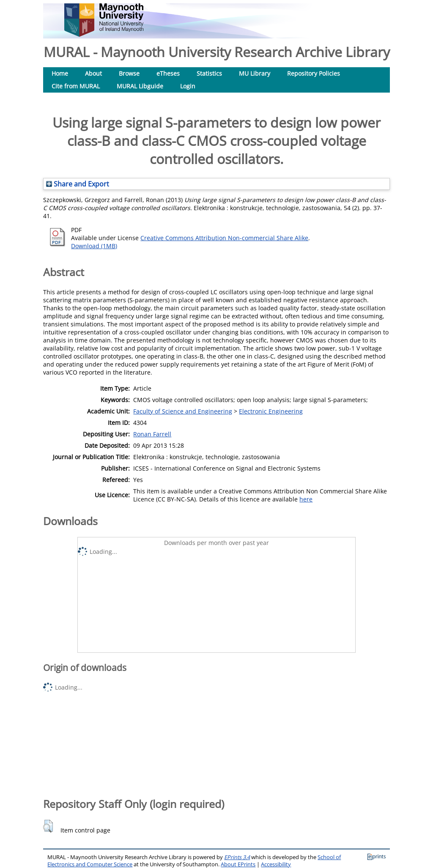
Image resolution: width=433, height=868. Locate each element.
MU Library (255, 73)
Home (60, 73)
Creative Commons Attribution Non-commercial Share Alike (224, 238)
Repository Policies (314, 73)
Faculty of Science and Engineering (183, 411)
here (306, 499)
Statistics (209, 73)
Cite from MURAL (76, 86)
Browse (129, 73)
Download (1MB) (94, 246)
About (93, 73)
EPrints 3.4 (237, 857)
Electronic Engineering (271, 411)
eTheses (168, 73)
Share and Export (78, 184)
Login (188, 86)
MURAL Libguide (140, 86)
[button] (48, 826)
